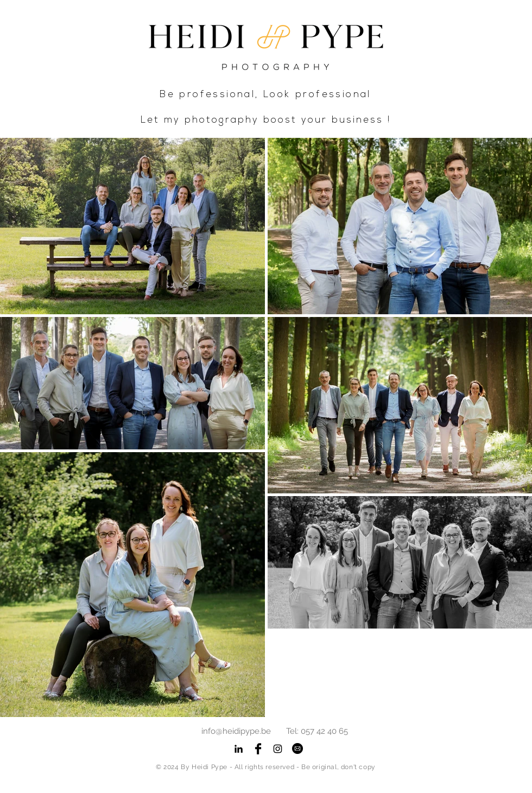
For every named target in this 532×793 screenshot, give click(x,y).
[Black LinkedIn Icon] (239, 749)
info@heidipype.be (236, 731)
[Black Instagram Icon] (278, 749)
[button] (297, 748)
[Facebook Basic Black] (258, 749)
